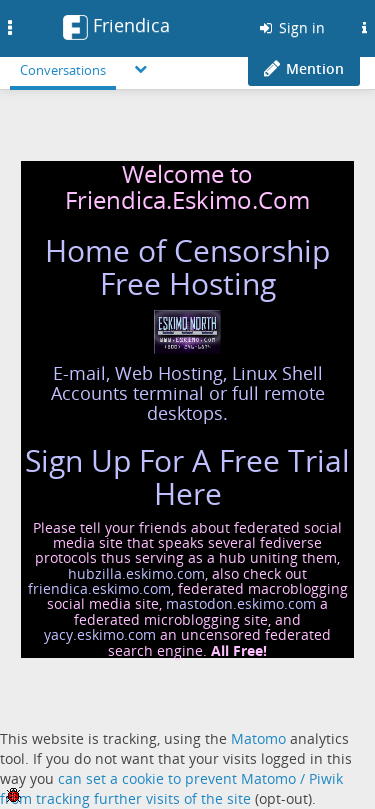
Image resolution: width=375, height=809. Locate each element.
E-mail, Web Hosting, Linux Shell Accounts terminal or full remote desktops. (188, 393)
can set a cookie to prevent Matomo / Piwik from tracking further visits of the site (171, 788)
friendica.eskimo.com (99, 588)
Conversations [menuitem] (63, 70)
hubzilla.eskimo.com (136, 573)
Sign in (291, 27)
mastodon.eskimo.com (241, 603)
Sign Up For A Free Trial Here (187, 477)
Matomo (258, 738)
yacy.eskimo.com (100, 634)
